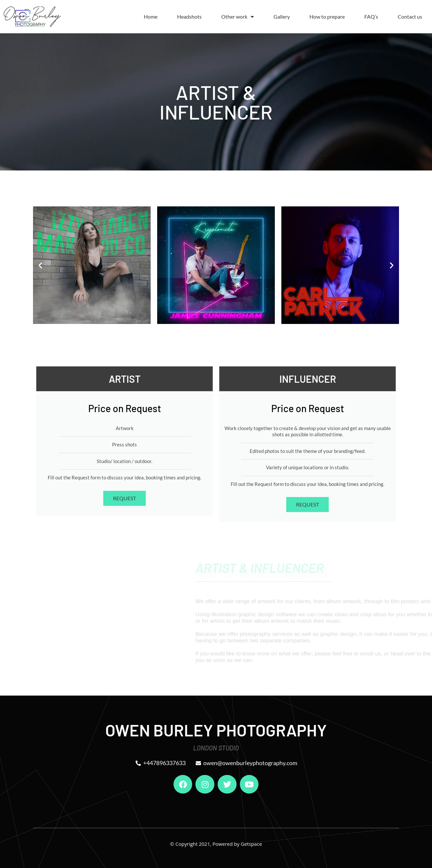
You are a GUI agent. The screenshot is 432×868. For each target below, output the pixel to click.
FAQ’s (371, 16)
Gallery (282, 16)
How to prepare (327, 16)
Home (151, 16)
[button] (40, 265)
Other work (238, 17)
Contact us (410, 16)
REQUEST (125, 498)
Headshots (189, 16)
